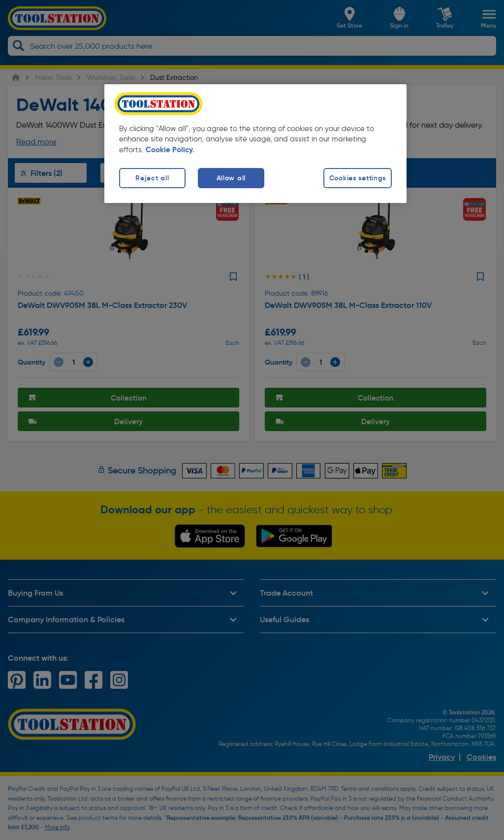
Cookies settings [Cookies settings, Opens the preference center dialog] (358, 178)
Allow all (231, 178)
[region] (255, 144)
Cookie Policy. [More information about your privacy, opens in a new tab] (170, 150)
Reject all (152, 178)
